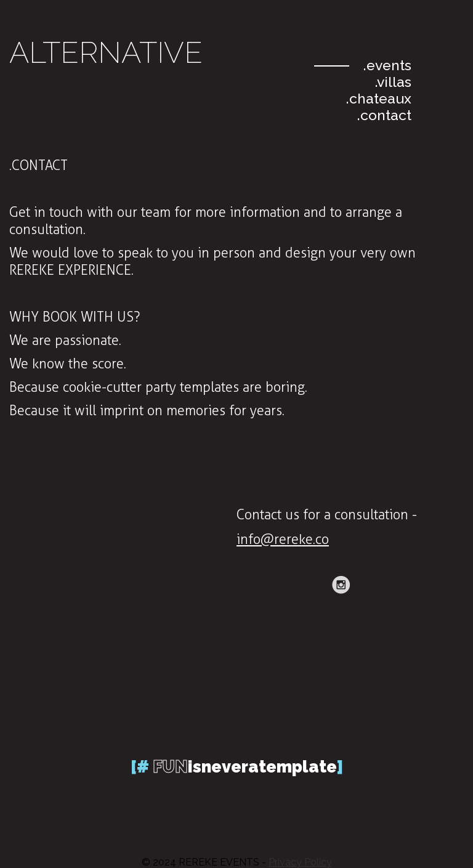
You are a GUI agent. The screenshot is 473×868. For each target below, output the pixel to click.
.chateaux (379, 98)
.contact (384, 115)
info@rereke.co (283, 539)
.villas (393, 82)
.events (387, 65)
